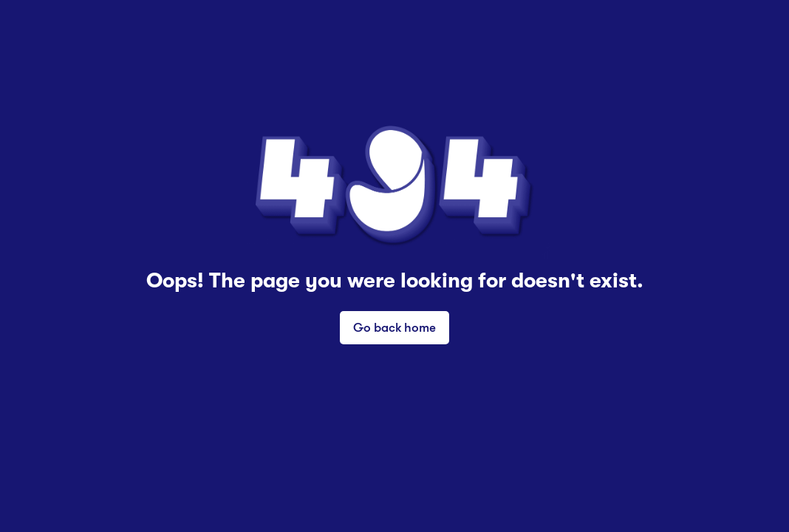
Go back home (394, 327)
